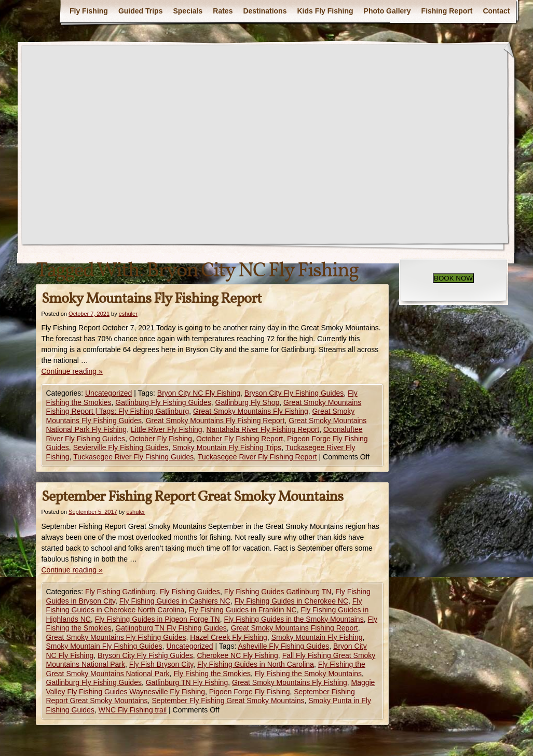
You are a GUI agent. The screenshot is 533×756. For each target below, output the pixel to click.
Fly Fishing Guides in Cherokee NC (291, 601)
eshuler (128, 314)
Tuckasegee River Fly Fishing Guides (133, 457)
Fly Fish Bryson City (161, 664)
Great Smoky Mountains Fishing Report (295, 628)
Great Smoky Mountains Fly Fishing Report (215, 421)
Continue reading (72, 371)
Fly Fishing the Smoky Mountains (308, 674)
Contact (496, 11)
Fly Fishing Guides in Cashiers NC (175, 601)
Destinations (265, 11)
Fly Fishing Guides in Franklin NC (243, 610)
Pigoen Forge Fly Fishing (250, 692)
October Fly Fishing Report (240, 439)
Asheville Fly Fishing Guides (283, 646)
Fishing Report (447, 11)
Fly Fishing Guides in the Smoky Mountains (293, 619)
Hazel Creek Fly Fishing (229, 637)
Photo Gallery (387, 11)
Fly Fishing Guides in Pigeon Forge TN (158, 619)
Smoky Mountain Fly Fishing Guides (104, 646)
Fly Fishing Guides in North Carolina (256, 664)
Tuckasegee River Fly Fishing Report (257, 457)
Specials (188, 11)
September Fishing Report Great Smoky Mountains (192, 497)
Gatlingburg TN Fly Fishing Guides (171, 628)
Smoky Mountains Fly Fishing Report (152, 299)
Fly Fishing (89, 11)
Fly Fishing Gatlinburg (120, 592)
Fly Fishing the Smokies (212, 674)
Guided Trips (141, 11)
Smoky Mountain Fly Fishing (317, 637)
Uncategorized (108, 393)
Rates (223, 11)
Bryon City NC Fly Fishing (199, 393)
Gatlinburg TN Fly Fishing (187, 682)
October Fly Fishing (161, 439)
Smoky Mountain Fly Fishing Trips (227, 447)
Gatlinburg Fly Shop (248, 402)
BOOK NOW (453, 278)
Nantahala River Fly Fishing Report (263, 429)
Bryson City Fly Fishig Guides (145, 655)
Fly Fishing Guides (190, 592)
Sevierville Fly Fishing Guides (121, 447)
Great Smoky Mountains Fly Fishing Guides (116, 637)
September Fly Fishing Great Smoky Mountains (228, 701)
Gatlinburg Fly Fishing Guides (163, 402)
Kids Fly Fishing (325, 11)
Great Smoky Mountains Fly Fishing (251, 411)
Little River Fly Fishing (167, 429)
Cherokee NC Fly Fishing (237, 655)
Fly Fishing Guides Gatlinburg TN (278, 592)
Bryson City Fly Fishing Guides (294, 393)
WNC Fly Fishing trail (133, 710)
